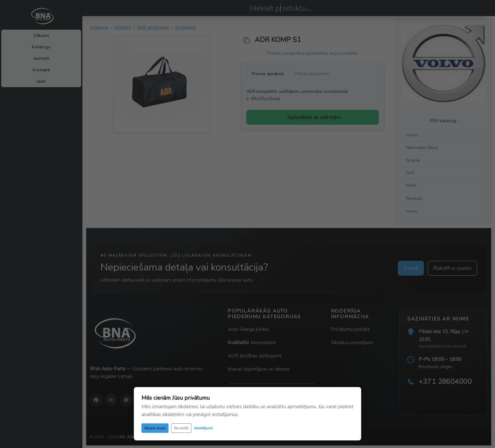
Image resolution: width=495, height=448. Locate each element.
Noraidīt (181, 428)
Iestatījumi (203, 428)
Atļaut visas (155, 428)
